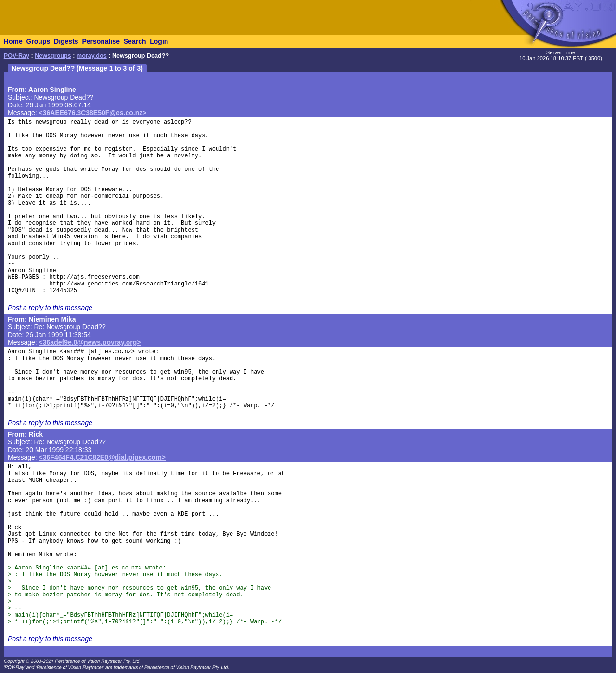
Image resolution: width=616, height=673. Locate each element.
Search (135, 41)
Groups (38, 41)
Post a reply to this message (50, 308)
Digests (66, 41)
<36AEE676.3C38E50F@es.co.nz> (93, 113)
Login (159, 41)
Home (13, 41)
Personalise (101, 41)
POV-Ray (17, 56)
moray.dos (92, 56)
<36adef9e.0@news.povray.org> (90, 342)
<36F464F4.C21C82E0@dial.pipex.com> (102, 457)
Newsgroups (53, 56)
